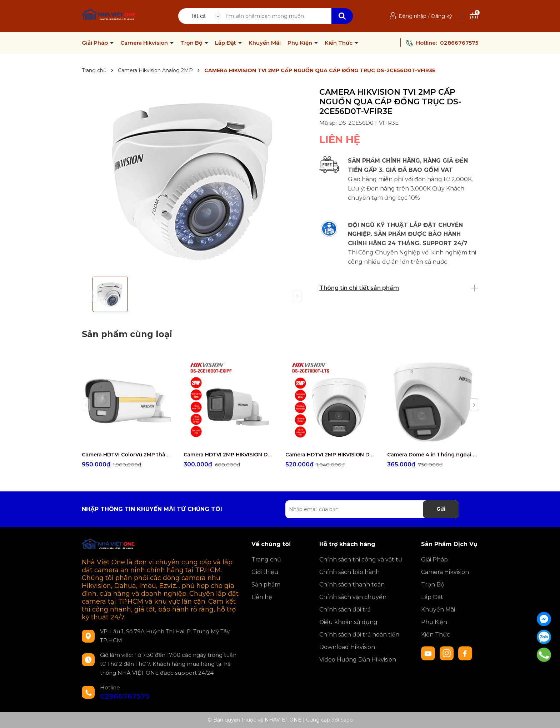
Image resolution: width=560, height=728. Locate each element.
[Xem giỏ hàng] (474, 16)
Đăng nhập (412, 16)
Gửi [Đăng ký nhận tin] (441, 509)
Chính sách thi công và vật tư (361, 559)
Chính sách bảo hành (349, 572)
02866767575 (459, 43)
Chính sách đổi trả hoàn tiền (359, 635)
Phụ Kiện (301, 43)
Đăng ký (442, 16)
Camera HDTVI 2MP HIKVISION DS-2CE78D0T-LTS (331, 455)
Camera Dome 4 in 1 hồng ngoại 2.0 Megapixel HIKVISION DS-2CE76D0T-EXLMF (433, 455)
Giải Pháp (96, 43)
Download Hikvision (347, 647)
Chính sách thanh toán (352, 585)
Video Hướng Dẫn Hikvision (358, 660)
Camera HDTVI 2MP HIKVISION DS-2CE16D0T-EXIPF (229, 455)
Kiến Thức (339, 43)
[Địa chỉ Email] (372, 509)
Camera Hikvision (145, 43)
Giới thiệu (265, 572)
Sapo (347, 720)
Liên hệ (262, 597)
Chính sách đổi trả (345, 610)
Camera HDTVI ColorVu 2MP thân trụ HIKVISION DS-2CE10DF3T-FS (127, 455)
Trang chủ (266, 559)
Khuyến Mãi (265, 43)
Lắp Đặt (226, 43)
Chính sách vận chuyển (353, 597)
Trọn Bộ (192, 43)
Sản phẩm (266, 585)
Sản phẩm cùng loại (127, 334)
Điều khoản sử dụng (348, 622)
